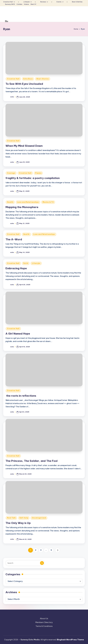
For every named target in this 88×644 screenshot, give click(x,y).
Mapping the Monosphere (22, 207)
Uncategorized (39, 518)
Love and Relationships (28, 202)
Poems (38, 173)
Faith (26, 263)
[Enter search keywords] (25, 563)
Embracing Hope (16, 268)
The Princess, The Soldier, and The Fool (32, 461)
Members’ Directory (44, 622)
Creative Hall (13, 79)
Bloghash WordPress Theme (70, 640)
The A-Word (14, 239)
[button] (57, 550)
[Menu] (6, 21)
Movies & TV (48, 202)
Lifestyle (36, 263)
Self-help (24, 518)
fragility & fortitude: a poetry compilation (33, 178)
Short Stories (43, 79)
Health (10, 202)
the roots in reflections (21, 396)
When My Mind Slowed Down (24, 146)
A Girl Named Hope (18, 334)
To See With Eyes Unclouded (24, 84)
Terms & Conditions (44, 626)
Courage (11, 173)
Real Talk (11, 518)
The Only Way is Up (18, 523)
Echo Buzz (28, 79)
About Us (44, 619)
